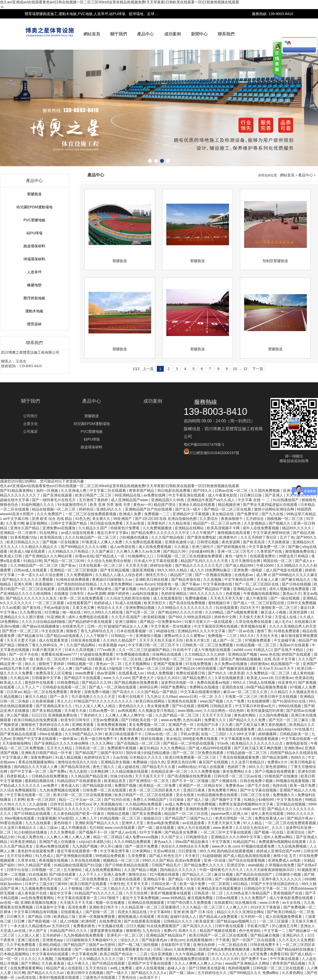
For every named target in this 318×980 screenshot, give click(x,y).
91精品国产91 (245, 842)
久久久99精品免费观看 (133, 842)
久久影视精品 (255, 523)
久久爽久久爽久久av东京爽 (139, 551)
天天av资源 (135, 523)
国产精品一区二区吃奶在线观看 (189, 743)
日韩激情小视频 (289, 874)
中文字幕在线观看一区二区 (29, 795)
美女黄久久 (102, 519)
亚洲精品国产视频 (243, 654)
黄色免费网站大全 (238, 771)
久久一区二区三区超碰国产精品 (145, 650)
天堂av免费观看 (106, 720)
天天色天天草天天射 (227, 598)
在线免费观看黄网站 (27, 968)
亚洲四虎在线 (233, 687)
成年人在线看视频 (150, 968)
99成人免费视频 (160, 673)
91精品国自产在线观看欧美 (79, 781)
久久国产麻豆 (103, 551)
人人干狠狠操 (72, 888)
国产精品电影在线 (98, 785)
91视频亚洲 (307, 870)
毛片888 (96, 828)
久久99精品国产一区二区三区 (34, 565)
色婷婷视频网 (239, 968)
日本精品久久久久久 (146, 757)
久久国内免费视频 (274, 715)
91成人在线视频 (128, 603)
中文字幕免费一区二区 (268, 547)
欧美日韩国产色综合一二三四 (124, 954)
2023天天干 (249, 608)
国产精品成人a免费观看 (219, 917)
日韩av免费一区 (102, 711)
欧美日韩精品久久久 (23, 542)
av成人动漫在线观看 (78, 533)
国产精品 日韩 (40, 917)
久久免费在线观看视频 (144, 542)
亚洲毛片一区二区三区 (125, 935)
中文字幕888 (160, 912)
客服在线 (277, 62)
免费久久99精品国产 (150, 800)
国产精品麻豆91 (31, 636)
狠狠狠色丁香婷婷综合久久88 (45, 725)
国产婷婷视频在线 (232, 547)
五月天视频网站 (138, 664)
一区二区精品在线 (233, 945)
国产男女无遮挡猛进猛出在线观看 (271, 505)
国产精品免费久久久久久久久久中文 (161, 533)
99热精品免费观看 (110, 856)
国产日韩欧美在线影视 (207, 968)
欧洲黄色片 (229, 537)
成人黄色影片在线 (33, 893)
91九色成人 (45, 856)
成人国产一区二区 (228, 640)
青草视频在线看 (254, 626)
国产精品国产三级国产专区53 (100, 753)
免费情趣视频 (196, 598)
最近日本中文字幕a (113, 533)
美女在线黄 (186, 795)
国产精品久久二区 (197, 874)
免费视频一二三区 (223, 636)
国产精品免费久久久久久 (204, 865)
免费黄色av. (236, 785)
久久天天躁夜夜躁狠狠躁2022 (271, 870)
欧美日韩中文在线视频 (279, 697)
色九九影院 (79, 771)
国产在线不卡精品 (289, 650)
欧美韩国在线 (52, 537)
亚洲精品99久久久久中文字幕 (202, 631)
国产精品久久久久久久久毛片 (199, 565)
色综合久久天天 (110, 608)
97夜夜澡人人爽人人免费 (102, 542)
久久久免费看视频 (206, 771)
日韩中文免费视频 (302, 603)
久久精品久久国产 (93, 528)
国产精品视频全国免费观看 (137, 682)
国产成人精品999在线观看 (210, 748)
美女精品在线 (223, 514)
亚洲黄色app (53, 940)
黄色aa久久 (164, 842)
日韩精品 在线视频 (87, 659)
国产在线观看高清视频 (143, 921)
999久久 (240, 682)
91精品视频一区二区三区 (257, 645)
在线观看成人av (132, 673)
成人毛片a (283, 622)
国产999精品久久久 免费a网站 (255, 973)
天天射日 (193, 856)
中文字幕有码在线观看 (51, 954)
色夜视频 (233, 594)
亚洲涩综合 (296, 832)
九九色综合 (152, 931)
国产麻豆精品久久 (296, 579)
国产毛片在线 (259, 785)
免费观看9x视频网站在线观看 (283, 842)
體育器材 (34, 450)
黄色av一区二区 (109, 664)
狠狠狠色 (133, 931)
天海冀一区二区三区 (242, 697)
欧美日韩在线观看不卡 (124, 734)
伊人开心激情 (112, 846)
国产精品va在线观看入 (65, 636)
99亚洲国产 (123, 519)
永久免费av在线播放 (231, 664)
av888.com (242, 650)
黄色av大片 (292, 594)
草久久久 (64, 701)
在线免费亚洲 (111, 921)
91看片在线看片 (131, 697)
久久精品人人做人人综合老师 (119, 575)
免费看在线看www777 (60, 654)
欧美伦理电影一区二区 (234, 818)
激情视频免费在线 (300, 551)
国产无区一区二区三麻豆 (289, 720)
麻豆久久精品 (37, 697)
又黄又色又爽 (84, 608)
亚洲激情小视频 (149, 636)
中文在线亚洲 (53, 631)
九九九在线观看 (39, 823)
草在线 (163, 917)
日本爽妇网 (100, 771)
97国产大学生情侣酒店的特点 (275, 884)
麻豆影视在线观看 (58, 949)
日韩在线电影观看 (112, 809)
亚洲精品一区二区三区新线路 (74, 570)
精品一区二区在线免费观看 (46, 692)
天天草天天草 (138, 884)
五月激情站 (73, 870)
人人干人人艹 (29, 687)
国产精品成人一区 (111, 556)
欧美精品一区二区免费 (158, 785)
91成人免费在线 (31, 837)
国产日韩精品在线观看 (33, 814)
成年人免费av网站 (279, 837)
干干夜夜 (222, 940)
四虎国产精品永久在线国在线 (294, 753)
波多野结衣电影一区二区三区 (169, 659)
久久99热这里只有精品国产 (249, 893)
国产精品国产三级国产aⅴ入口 (189, 818)
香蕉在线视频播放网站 (37, 762)
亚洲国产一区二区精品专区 (201, 785)
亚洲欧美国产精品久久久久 (97, 823)
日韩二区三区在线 (256, 795)
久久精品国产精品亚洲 (90, 776)
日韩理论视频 (208, 542)
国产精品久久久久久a (149, 973)
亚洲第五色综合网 (182, 762)
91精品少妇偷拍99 (259, 800)
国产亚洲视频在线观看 (75, 856)
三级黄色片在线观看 (99, 977)
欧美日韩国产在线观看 (89, 884)
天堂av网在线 (165, 851)
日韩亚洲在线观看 (86, 640)
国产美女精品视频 (47, 711)
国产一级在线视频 (285, 598)
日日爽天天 (16, 917)
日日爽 (20, 921)
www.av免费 (171, 720)
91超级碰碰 (212, 856)
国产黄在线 (32, 608)
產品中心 (306, 301)
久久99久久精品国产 (120, 640)
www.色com (145, 584)
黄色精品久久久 (132, 706)
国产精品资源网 (275, 757)
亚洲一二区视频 (13, 874)
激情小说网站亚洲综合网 (275, 509)
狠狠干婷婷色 (119, 594)
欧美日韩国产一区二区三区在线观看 (144, 795)
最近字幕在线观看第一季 (78, 851)
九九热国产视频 (85, 846)
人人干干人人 (90, 874)
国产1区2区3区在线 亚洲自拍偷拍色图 (166, 519)
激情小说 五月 (285, 856)
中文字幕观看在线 (236, 739)
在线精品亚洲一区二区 (170, 771)
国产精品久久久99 (97, 682)
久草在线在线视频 (86, 860)
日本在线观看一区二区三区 (101, 565)
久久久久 (28, 959)
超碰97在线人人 (184, 917)
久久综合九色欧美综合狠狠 (110, 561)
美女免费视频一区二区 (148, 725)
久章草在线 (27, 860)
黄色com (177, 940)
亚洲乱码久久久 (110, 509)
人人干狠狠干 (98, 636)
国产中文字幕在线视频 (259, 790)
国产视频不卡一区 (94, 832)
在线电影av (244, 575)
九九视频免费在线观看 (40, 888)
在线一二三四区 (214, 734)
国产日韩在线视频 (297, 584)
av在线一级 (9, 902)
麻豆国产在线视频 (214, 762)
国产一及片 (60, 697)
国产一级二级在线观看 (156, 828)
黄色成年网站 (245, 715)
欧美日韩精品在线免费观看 (36, 720)
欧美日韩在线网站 (151, 701)
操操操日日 (153, 818)
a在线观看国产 (80, 603)
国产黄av (69, 565)
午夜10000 (266, 565)
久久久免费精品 (173, 748)
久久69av (169, 697)
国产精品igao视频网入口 (237, 921)
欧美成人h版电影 (109, 668)
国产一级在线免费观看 (93, 949)
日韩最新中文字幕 (47, 678)
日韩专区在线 (61, 804)
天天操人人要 (268, 579)
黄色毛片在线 (51, 879)
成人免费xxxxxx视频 (142, 837)
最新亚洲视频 (144, 570)
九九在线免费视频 (292, 846)
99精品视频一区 (81, 664)
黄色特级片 (63, 823)
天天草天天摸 (137, 565)
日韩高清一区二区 (90, 748)
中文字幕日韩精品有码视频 (36, 912)
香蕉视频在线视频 (54, 860)
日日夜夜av (284, 678)
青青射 (76, 692)
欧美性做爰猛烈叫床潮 (266, 711)
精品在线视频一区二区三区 (54, 509)
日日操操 (177, 800)
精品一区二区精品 (108, 837)
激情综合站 (138, 874)
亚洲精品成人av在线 (250, 589)
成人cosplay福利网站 (275, 729)
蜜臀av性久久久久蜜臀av (185, 636)
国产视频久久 (280, 523)
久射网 (19, 800)
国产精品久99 (175, 551)
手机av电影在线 (57, 608)
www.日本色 (270, 902)
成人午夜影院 (257, 598)
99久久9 (247, 636)
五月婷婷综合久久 (213, 973)
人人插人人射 (29, 935)
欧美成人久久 (11, 682)
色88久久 (298, 757)
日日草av (14, 692)
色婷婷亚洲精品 (174, 594)
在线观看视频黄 (266, 739)
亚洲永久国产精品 (25, 528)
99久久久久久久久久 (206, 594)
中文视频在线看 (111, 926)
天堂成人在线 (286, 617)
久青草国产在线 (270, 551)
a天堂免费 (259, 954)
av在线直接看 (194, 823)
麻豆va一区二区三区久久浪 (246, 692)
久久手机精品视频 (43, 729)
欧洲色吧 (89, 921)
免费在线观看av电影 (214, 682)
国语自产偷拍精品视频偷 (241, 659)
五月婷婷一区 (252, 917)
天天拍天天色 (268, 636)
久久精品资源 (180, 523)
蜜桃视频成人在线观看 (137, 917)
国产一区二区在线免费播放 (87, 879)
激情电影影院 (297, 743)
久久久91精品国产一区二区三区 (91, 537)
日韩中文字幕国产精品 (69, 523)
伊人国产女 (38, 931)
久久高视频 (213, 579)
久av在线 (120, 757)
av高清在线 (27, 977)
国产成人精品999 (240, 565)
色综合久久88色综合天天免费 (185, 846)
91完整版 (52, 612)
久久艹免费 (236, 701)
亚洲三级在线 (29, 940)
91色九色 (83, 519)
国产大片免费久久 (201, 729)
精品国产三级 (182, 575)
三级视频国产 (66, 959)
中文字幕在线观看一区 (300, 739)
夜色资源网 (231, 542)
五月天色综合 (97, 968)
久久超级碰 (39, 804)
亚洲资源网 (299, 612)
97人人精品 (253, 823)
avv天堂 (259, 809)
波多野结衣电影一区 (178, 682)
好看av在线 (84, 556)
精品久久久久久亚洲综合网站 (241, 912)
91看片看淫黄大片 (47, 650)
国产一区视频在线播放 (214, 575)
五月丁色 (287, 537)
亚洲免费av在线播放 (59, 528)
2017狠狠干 (110, 898)
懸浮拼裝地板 (34, 424)
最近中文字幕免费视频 (141, 898)
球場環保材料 (34, 385)
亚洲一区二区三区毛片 (236, 551)
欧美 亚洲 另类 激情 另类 (110, 505)
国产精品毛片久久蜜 (159, 767)
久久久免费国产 (50, 514)
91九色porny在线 (31, 809)
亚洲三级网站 (126, 622)
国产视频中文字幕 (227, 800)
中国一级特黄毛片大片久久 (222, 870)
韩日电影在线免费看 (107, 523)
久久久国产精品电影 (168, 537)
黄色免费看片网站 (223, 790)
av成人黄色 (174, 729)
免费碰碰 (141, 762)
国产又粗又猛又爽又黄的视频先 (262, 725)
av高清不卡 (149, 977)
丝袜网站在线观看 (167, 654)
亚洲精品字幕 (155, 879)
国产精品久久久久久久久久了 (71, 809)
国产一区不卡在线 (24, 654)
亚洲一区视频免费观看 (97, 917)
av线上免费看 (122, 968)
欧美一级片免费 (303, 785)
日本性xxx (83, 804)
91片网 (20, 973)
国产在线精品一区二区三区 (139, 743)
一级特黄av (69, 739)
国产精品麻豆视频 (265, 935)
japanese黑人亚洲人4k (230, 814)
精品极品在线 (26, 879)
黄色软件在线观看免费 (36, 851)
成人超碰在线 (129, 767)
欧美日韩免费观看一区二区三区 (191, 757)
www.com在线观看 (120, 828)
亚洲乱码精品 (50, 945)
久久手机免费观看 (22, 945)
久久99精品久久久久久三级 (102, 959)
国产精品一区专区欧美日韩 (190, 879)
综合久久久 (130, 940)
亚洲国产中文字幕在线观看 (35, 739)
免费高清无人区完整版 (54, 673)
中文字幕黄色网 (85, 954)
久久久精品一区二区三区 (203, 907)
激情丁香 (264, 631)
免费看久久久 (216, 720)
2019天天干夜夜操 (266, 907)
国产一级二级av (182, 973)
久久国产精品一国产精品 (158, 692)
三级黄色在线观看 (126, 879)
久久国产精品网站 (81, 645)
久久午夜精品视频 (190, 954)
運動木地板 (34, 437)
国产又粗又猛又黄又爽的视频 (258, 748)
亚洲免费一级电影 (249, 570)
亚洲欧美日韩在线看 (152, 579)
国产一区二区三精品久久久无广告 (113, 888)
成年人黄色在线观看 (268, 814)
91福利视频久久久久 (38, 505)
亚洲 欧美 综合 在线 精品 (52, 519)
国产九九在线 (273, 514)
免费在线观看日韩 (191, 673)
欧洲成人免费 (131, 514)
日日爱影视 (188, 851)
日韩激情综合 (197, 837)
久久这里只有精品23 (248, 762)
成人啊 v (263, 575)
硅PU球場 (34, 359)
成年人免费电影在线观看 (89, 617)
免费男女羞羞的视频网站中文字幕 (246, 804)
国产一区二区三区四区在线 (257, 584)
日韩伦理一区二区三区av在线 (238, 776)
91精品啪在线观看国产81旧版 (78, 865)
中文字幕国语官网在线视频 (216, 626)
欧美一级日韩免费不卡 (99, 739)
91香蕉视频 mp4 (112, 645)
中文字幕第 (221, 842)
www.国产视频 (212, 701)
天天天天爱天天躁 (22, 640)
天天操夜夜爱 (172, 809)
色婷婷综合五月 (97, 757)
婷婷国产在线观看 (297, 654)
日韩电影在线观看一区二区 (65, 687)
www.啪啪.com (189, 711)
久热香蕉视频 (43, 701)
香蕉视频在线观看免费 (237, 729)
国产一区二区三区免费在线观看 (199, 753)
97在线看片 (304, 729)
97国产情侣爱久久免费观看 (190, 902)
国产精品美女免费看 (181, 832)
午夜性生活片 (222, 809)
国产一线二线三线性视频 (138, 945)
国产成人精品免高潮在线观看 (247, 856)
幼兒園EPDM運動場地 (34, 333)
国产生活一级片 (188, 509)
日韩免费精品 (68, 682)
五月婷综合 (255, 519)
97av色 (224, 743)
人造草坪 (34, 398)
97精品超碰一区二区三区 (247, 753)
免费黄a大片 (278, 762)
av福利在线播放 (146, 594)
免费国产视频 (126, 785)
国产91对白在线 (117, 800)
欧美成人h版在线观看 (28, 551)
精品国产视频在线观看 (218, 931)
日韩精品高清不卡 (144, 809)
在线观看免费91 (263, 556)
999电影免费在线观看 (201, 739)
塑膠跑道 (34, 320)
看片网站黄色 (101, 589)
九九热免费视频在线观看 (60, 790)
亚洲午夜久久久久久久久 (282, 879)
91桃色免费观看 (287, 631)
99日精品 (241, 884)
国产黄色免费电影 (202, 537)
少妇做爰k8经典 (202, 551)
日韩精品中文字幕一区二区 (266, 888)
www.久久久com (117, 678)
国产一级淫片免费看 (142, 846)
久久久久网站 (103, 743)
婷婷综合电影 (162, 565)
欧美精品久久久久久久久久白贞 (258, 743)
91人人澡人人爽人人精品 (96, 706)
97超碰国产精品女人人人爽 (126, 626)
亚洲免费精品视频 (141, 608)
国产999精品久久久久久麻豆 (295, 575)
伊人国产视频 (18, 715)
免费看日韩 (279, 954)
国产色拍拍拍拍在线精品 (77, 584)
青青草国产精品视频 (289, 963)
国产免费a (59, 771)
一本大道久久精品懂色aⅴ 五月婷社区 (41, 926)
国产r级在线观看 (63, 874)
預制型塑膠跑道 (275, 387)
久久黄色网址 (293, 973)
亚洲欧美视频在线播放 (39, 902)
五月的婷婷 (52, 935)
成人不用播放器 (74, 828)
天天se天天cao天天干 (277, 668)
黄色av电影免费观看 (164, 823)
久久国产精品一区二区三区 (178, 715)
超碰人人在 (177, 968)
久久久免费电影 (63, 832)
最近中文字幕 (61, 893)
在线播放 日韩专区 (69, 594)
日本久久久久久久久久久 (228, 954)
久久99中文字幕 (243, 734)
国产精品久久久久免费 (248, 720)
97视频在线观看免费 (258, 846)
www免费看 (85, 673)
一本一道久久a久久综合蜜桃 (41, 575)
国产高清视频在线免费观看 (190, 776)
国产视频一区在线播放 (61, 542)
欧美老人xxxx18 (260, 678)
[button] (150, 161)
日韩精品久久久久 (179, 921)
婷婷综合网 (149, 687)
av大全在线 (292, 902)
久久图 (228, 725)
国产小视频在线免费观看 (275, 771)
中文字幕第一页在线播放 (171, 626)
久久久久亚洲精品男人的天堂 (293, 626)
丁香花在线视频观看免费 (240, 757)
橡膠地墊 (34, 411)
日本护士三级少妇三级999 (46, 884)
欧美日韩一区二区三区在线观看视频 (83, 795)
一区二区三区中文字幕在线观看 (226, 832)
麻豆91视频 (224, 874)
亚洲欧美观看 (83, 725)
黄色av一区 (142, 505)
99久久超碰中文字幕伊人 (160, 589)
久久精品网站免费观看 (144, 804)
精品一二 (66, 800)
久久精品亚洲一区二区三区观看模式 (151, 907)
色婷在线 (280, 785)
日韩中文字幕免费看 (110, 729)
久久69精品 (215, 612)
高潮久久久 (188, 931)
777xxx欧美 (107, 650)
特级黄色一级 (168, 584)
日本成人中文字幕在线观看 (156, 561)
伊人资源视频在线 (108, 804)
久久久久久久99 (226, 959)
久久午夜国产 (204, 533)
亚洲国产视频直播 (168, 664)
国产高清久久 (124, 692)
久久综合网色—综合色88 (224, 711)
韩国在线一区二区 (278, 561)
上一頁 (148, 495)
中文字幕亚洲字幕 (115, 851)
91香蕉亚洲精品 (24, 842)
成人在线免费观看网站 (104, 870)
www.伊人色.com (226, 846)
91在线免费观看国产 (164, 926)
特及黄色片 (287, 682)
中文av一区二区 (89, 800)
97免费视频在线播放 (133, 654)
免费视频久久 (284, 795)
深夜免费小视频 (97, 692)
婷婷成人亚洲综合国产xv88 (279, 851)
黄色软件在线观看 (40, 682)
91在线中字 (182, 650)
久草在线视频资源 (230, 678)
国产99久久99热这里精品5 (190, 617)
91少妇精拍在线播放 (31, 832)
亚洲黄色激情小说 (180, 542)
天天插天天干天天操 (77, 902)
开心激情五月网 (285, 926)
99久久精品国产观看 (34, 865)
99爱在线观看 (12, 823)
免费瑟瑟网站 (264, 949)
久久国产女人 (173, 837)
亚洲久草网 (23, 584)
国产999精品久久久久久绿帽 (84, 547)
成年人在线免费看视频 (261, 528)
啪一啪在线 (72, 612)
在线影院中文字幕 (176, 945)
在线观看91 (224, 902)
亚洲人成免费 (115, 874)
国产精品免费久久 (198, 678)
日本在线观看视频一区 (135, 631)
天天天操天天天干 (150, 776)
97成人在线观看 (212, 767)
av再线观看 (127, 711)
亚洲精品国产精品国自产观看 (207, 589)
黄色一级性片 (237, 556)
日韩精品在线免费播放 (50, 776)
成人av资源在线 (123, 547)
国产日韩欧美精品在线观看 (127, 865)
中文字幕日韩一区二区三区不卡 (154, 645)
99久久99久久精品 (173, 570)
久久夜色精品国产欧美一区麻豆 (79, 814)
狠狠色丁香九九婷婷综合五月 (90, 631)
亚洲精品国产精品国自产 (167, 935)
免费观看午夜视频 (122, 748)
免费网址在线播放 (205, 687)
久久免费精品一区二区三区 (269, 673)
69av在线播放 (51, 734)
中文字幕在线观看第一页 (78, 898)
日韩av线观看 (227, 898)
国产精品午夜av (300, 818)
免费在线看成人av (270, 818)
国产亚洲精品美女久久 (54, 706)
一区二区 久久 (211, 697)
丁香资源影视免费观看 (145, 959)
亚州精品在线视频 (291, 804)
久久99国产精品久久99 (84, 734)
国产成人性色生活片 (166, 856)
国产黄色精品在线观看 (19, 734)
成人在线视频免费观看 (284, 917)
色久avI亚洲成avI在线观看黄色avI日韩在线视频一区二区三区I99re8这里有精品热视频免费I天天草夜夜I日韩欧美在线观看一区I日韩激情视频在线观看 (120, 2)
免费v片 (170, 931)
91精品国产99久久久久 (69, 931)
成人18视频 (70, 921)
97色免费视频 (205, 804)
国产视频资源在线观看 (238, 668)
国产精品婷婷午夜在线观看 (91, 622)
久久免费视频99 (80, 575)
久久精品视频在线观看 (130, 771)
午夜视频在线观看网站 (262, 594)
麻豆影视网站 (37, 523)
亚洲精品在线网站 (190, 528)
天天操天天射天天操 (256, 617)
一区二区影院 (219, 884)
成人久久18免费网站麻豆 (211, 570)
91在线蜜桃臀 (259, 701)
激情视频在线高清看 (234, 533)
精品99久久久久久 (297, 528)
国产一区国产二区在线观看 (254, 940)
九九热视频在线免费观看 (84, 935)
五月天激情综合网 (246, 561)
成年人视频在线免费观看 (290, 589)
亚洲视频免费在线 (63, 715)
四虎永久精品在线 (133, 912)
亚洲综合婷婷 (205, 945)
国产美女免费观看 (147, 814)
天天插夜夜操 (279, 542)
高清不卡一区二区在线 (124, 659)
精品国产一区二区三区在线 (187, 814)
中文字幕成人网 (15, 757)
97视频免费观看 (258, 640)
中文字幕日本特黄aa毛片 (256, 706)
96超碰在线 (166, 631)
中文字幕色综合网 (239, 579)
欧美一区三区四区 (42, 800)
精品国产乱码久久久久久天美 (205, 561)
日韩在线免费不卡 (265, 945)
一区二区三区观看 (50, 603)
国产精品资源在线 (186, 579)
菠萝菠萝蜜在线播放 (107, 931)
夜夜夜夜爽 (130, 739)
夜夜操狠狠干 (232, 519)
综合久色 (157, 762)
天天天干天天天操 (217, 715)
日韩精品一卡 (122, 636)
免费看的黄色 (85, 926)
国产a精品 (84, 668)
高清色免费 (78, 907)
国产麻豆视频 (126, 589)
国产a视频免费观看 (243, 612)
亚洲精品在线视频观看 (147, 902)
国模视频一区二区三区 (285, 519)
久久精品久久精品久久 (40, 547)
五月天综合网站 (20, 856)
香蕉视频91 (45, 584)
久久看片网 (15, 523)
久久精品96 (20, 678)
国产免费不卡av (255, 959)
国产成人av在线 (124, 832)
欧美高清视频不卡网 (224, 528)
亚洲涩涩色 (236, 865)
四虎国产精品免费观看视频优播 (225, 949)
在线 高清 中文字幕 (280, 659)
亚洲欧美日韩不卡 (104, 907)
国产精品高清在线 (76, 767)
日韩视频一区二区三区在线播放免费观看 (190, 556)
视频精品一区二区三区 (122, 860)
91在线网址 (49, 533)
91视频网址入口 (141, 556)
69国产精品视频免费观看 (267, 687)
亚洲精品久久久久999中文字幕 (236, 837)
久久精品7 (279, 692)
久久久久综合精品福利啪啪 (44, 622)
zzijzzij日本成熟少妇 (95, 842)
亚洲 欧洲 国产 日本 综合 (194, 912)
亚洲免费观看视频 (112, 725)
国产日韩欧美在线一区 (140, 720)
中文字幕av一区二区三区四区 (150, 668)
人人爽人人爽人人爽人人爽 (69, 837)
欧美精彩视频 (155, 617)
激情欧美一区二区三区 (280, 608)
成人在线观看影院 (168, 598)
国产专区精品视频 (115, 570)
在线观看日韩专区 (73, 589)
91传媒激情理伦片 (72, 505)
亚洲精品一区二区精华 (19, 533)
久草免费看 (137, 856)
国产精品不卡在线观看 (83, 678)
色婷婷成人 (104, 603)
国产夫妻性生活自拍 (23, 949)
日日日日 (39, 715)
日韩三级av (163, 949)
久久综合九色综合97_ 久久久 (260, 828)
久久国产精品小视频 (141, 870)
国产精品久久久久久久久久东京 (32, 598)
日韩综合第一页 (164, 884)
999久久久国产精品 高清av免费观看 (172, 860)
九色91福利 (192, 720)
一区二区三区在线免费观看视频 (91, 514)
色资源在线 (304, 678)
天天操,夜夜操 (53, 963)
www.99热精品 (173, 898)
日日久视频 (135, 926)
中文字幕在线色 (290, 800)
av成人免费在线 (178, 804)
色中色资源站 (250, 931)
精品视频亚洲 (230, 505)
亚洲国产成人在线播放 (58, 842)
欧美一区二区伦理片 (53, 659)
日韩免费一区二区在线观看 (105, 790)
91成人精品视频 (69, 757)
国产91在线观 (184, 706)
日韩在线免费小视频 (257, 781)
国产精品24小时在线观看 (197, 668)
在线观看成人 (72, 912)
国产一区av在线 (242, 631)
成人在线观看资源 (54, 640)
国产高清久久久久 (198, 926)
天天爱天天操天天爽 (224, 823)
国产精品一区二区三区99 (64, 561)
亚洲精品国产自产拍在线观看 (149, 509)
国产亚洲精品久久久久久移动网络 (62, 743)
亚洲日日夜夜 (195, 790)
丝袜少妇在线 (122, 776)
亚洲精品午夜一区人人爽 (53, 668)
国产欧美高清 (254, 542)
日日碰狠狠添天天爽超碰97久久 (92, 940)
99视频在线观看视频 (293, 781)
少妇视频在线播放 (134, 537)
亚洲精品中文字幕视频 (191, 514)
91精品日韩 (33, 561)
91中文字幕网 (151, 832)
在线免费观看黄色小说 (133, 949)
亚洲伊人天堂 (133, 823)
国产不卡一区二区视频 (191, 781)
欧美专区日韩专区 (76, 720)
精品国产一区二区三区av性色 (217, 523)
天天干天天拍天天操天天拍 (162, 640)
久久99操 (243, 809)
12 (245, 495)
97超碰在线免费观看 (97, 654)
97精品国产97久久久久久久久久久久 (103, 701)
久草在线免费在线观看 (254, 622)
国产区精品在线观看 (109, 963)
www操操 (256, 865)
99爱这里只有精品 (294, 556)
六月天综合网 (137, 893)
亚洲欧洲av (293, 748)
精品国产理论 (165, 505)
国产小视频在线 (225, 781)
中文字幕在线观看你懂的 (201, 692)
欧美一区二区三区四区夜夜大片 (155, 790)
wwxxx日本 (188, 697)
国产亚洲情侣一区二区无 (149, 781)
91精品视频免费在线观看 (218, 795)
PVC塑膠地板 (34, 346)
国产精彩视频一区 (43, 921)
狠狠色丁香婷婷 (52, 664)
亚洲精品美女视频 (116, 762)
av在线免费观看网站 (38, 898)
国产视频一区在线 (269, 832)
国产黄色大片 (143, 678)
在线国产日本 (208, 725)
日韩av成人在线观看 (31, 570)
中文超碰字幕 (285, 640)
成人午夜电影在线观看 (213, 650)
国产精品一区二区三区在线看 (228, 509)
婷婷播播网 (268, 734)
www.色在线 (270, 654)
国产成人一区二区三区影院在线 (259, 603)
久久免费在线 (31, 612)
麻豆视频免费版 (201, 898)
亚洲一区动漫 (215, 860)
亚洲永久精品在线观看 (197, 505)
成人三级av (49, 828)
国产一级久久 (118, 973)
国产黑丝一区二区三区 (21, 631)
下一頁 (258, 495)
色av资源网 (96, 594)
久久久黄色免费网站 (117, 584)
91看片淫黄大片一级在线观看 (209, 622)
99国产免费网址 (174, 687)
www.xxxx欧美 (207, 659)
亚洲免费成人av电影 (285, 860)
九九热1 (153, 697)
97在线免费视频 (199, 664)
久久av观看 (11, 608)
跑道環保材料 (34, 372)
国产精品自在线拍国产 (255, 874)
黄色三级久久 (104, 767)
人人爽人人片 (87, 818)
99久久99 (207, 851)
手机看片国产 (258, 926)
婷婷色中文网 (226, 617)
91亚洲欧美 (56, 617)
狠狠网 (203, 706)
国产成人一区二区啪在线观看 (113, 687)
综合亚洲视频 (162, 954)
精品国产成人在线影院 (65, 968)
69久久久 (256, 767)
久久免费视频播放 (158, 528)
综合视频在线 (246, 902)
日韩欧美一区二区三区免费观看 (208, 645)
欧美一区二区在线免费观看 (82, 598)
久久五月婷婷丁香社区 (259, 537)
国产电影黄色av (155, 940)
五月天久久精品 (60, 748)
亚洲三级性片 (203, 547)
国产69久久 (218, 673)
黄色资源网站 (277, 767)
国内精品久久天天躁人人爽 (36, 767)
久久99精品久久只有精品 (69, 551)
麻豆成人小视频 (274, 612)
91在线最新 (38, 874)
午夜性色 (117, 884)
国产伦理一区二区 (141, 612)
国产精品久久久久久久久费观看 (28, 579)
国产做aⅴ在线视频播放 (41, 626)
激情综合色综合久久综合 (78, 762)
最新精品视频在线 (40, 781)
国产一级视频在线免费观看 (237, 879)
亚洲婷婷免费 (197, 809)
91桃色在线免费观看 (73, 579)
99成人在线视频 (262, 682)
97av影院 (66, 818)
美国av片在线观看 (295, 645)
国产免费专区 (248, 514)
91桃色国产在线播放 (281, 776)
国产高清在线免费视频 (188, 603)
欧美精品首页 (116, 781)
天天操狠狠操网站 (17, 743)
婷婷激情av (260, 664)
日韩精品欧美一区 (295, 734)
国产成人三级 (198, 800)
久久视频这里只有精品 (157, 711)
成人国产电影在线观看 (284, 570)
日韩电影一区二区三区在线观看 (279, 968)
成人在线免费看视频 (155, 547)
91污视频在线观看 (165, 874)
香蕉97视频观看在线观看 (171, 893)
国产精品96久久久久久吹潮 (180, 612)
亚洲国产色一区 (182, 725)
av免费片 (51, 785)
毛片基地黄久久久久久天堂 (94, 697)
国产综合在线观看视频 (247, 860)
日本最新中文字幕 (51, 907)
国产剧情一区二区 (100, 912)
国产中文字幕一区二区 (29, 771)
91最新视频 (47, 818)
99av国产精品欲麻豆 (193, 842)
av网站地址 (187, 767)
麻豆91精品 (149, 748)
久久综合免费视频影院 (19, 790)
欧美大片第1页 (198, 640)
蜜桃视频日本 (220, 603)
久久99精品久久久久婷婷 (205, 654)
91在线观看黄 (227, 608)
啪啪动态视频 (119, 814)
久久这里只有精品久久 (19, 828)
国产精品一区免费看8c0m (161, 622)
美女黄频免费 (158, 706)
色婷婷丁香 (237, 767)
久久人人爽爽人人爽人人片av (199, 963)
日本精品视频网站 (15, 954)
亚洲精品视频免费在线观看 (188, 959)
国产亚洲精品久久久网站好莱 (49, 556)
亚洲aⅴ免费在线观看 (53, 846)
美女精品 (173, 739)
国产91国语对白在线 (290, 701)
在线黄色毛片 (74, 626)
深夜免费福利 (42, 757)
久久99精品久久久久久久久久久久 (186, 608)
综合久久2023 (168, 678)
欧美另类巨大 (155, 603)
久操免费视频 (185, 949)
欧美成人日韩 (11, 556)
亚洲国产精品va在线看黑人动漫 (169, 888)
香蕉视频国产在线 (288, 893)
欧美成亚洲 (205, 921)
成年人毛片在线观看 (194, 828)
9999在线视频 (290, 706)
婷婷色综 (87, 509)
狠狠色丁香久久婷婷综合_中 (41, 645)
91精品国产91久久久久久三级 (99, 893)
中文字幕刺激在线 (218, 584)
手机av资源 (190, 734)
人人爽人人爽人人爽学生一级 (129, 715)
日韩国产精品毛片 (167, 865)
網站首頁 (287, 301)
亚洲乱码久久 (294, 935)
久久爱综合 (209, 519)
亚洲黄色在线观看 (183, 701)
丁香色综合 (128, 977)
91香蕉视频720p (24, 537)
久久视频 (45, 959)
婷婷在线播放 (152, 739)
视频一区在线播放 (111, 902)
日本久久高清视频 (80, 650)
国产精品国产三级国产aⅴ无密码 (90, 945)
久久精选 (182, 547)
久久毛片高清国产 (126, 617)
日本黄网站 (142, 851)
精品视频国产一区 (286, 664)
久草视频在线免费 (280, 865)
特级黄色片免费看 (125, 528)
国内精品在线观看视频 (236, 851)
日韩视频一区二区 (47, 870)
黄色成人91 (71, 785)
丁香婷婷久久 (92, 715)
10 (235, 495)
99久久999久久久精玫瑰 (104, 612)
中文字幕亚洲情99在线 (272, 533)
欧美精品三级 (65, 917)
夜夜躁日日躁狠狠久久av (113, 579)
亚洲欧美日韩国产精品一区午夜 (47, 753)
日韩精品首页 (221, 706)
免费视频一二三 (157, 514)
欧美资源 (237, 673)
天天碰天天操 (76, 711)
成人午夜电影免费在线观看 (292, 898)
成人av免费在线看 (76, 729)
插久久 (31, 664)
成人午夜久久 (79, 963)
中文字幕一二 (275, 931)
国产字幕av (191, 584)
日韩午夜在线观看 (230, 926)
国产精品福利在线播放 (296, 949)
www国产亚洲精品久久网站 (248, 963)
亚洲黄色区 (157, 523)
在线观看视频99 (200, 940)
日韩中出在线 (18, 870)
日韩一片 (94, 626)
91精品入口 (263, 650)
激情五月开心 (157, 575)
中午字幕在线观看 (285, 959)
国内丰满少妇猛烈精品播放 (148, 753)
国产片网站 (30, 963)
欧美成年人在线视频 (145, 729)
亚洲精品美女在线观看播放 (220, 888)
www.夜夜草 (223, 828)
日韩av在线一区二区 (161, 734)
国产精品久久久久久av (46, 973)
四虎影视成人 (18, 776)
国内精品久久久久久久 (179, 870)
